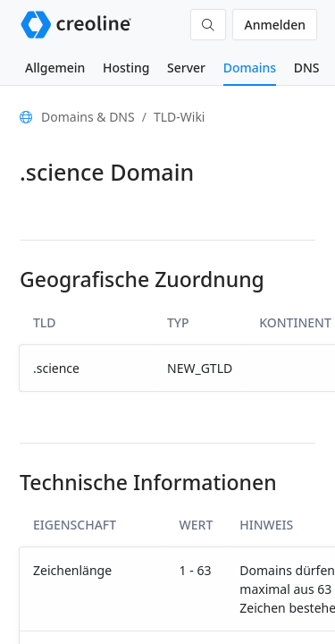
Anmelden (275, 25)
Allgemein (55, 68)
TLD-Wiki (180, 117)
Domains (250, 68)
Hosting (126, 68)
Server (186, 68)
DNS (307, 68)
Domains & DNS (88, 117)
